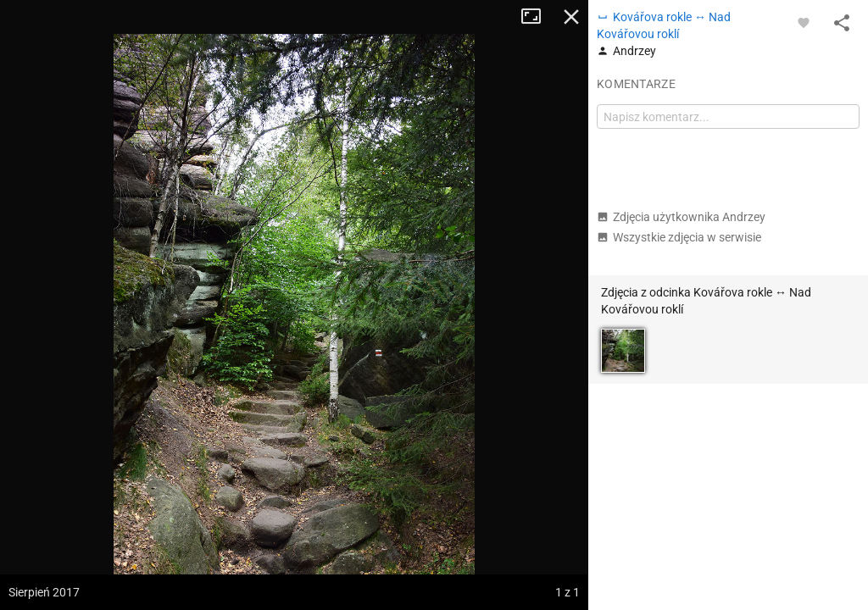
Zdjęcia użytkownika (681, 217)
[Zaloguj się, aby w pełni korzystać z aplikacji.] (804, 22)
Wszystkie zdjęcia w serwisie (679, 237)
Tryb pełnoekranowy (537, 17)
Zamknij (571, 17)
